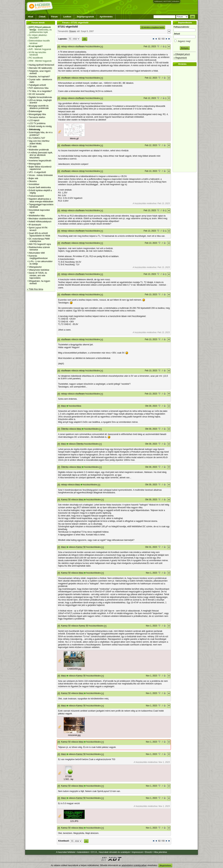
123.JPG (74, 821)
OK (193, 17)
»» (86, 841)
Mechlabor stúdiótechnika (41, 219)
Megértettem (165, 865)
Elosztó (148, 852)
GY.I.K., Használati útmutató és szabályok (111, 852)
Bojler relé (33, 178)
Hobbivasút (158, 1)
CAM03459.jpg (74, 669)
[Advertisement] (186, 119)
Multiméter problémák (39, 150)
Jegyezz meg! (185, 41)
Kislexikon (176, 1)
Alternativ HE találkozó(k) (40, 68)
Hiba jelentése (160, 852)
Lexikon (67, 17)
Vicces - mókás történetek (41, 175)
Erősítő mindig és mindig (40, 126)
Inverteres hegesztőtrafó (40, 161)
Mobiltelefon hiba (37, 216)
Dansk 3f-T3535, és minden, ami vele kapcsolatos (38, 275)
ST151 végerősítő (68, 27)
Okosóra (33, 181)
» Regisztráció (180, 58)
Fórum (54, 17)
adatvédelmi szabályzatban (134, 865)
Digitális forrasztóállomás (40, 97)
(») (102, 46)
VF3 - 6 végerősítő (37, 172)
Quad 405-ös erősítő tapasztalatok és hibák (39, 234)
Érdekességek (35, 111)
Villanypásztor (35, 267)
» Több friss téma (35, 289)
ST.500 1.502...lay (68, 778)
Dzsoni (73, 31)
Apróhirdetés (106, 17)
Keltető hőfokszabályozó (40, 222)
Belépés (185, 48)
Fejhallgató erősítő (37, 85)
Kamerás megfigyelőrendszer (38, 257)
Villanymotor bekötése (39, 270)
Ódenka (65, 429)
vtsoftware (80, 46)
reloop (64, 46)
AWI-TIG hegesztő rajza (40, 244)
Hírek (31, 17)
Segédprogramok (85, 17)
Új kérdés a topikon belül (153, 27)
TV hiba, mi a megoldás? (40, 91)
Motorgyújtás (35, 164)
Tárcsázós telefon (37, 117)
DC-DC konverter (37, 94)
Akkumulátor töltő (37, 253)
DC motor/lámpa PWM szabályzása (39, 240)
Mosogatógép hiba (37, 114)
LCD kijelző (34, 120)
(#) (59, 46)
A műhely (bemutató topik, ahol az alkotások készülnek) (41, 155)
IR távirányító (35, 225)
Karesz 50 (66, 500)
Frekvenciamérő (36, 196)
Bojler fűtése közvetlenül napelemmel (40, 168)
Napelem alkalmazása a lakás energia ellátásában (41, 200)
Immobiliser (34, 184)
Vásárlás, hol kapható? (39, 77)
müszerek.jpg (74, 735)
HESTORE (167, 1)
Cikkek (42, 17)
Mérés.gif (74, 139)
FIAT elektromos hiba (39, 88)
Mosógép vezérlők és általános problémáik (39, 107)
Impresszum (137, 852)
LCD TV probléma (37, 123)
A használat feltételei (66, 852)
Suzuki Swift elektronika (40, 187)
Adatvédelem (83, 852)
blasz (64, 406)
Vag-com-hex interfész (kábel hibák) (39, 142)
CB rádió (33, 147)
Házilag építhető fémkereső (41, 65)
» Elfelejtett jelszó (182, 54)
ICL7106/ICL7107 (37, 138)
